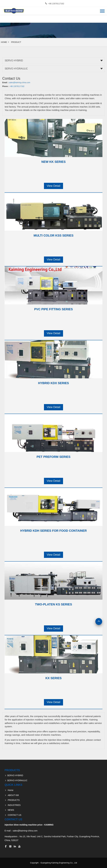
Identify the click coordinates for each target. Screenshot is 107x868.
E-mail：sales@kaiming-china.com (21, 831)
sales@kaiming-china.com (20, 83)
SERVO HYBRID (14, 61)
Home (4, 42)
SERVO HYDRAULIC (16, 69)
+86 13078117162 (56, 4)
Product (16, 42)
